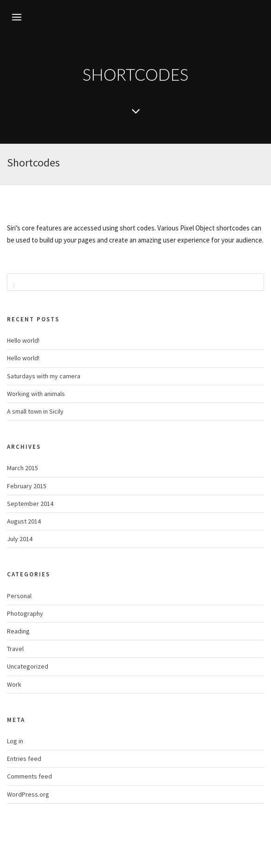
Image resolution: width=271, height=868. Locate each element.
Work (14, 684)
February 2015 (27, 486)
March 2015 (23, 468)
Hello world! (23, 340)
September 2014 (30, 504)
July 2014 (20, 539)
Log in (15, 741)
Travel (15, 649)
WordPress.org (28, 794)
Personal (19, 596)
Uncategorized (28, 666)
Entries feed (24, 759)
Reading (18, 631)
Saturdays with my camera (44, 376)
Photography (25, 613)
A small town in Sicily (35, 411)
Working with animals (36, 394)
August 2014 (24, 521)
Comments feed (29, 776)
